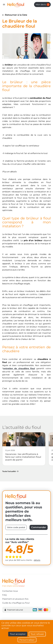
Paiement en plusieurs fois (15, 599)
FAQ (4, 595)
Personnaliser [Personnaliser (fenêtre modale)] (27, 640)
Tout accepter (18, 634)
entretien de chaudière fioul (19, 368)
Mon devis (43, 5)
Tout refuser (37, 634)
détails (37, 560)
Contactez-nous (10, 591)
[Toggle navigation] (4, 5)
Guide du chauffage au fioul (16, 603)
